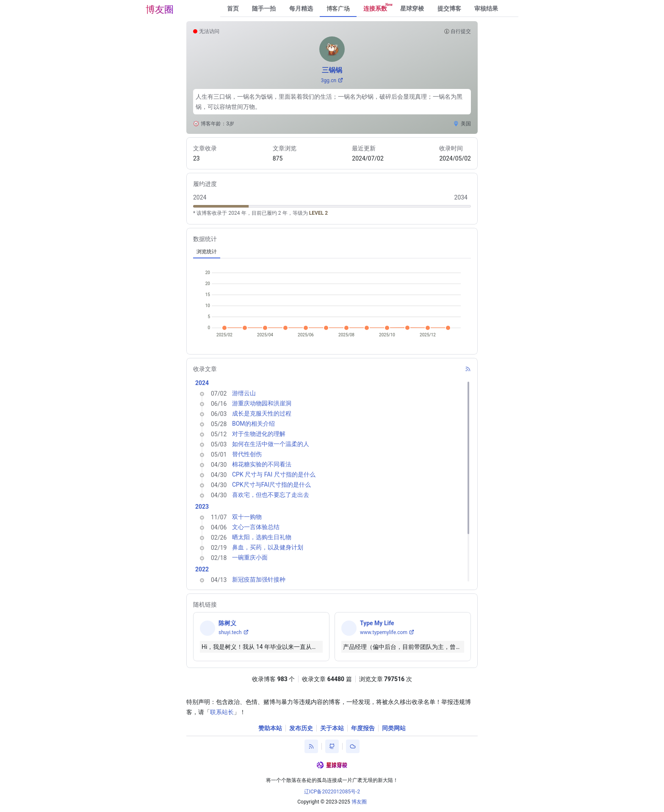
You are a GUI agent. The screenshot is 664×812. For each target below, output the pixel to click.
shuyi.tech (230, 632)
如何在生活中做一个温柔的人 (271, 444)
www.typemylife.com (384, 632)
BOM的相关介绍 (253, 424)
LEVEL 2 (318, 213)
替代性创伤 (247, 454)
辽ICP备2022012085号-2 (332, 792)
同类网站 (394, 728)
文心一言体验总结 (256, 527)
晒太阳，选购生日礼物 (262, 537)
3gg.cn (329, 80)
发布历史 (301, 728)
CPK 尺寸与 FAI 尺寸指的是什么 (274, 474)
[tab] (207, 252)
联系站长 (222, 712)
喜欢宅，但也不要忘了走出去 (271, 495)
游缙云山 (244, 393)
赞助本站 (270, 728)
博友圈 (160, 10)
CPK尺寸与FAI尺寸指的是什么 (271, 485)
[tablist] (332, 252)
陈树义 (227, 623)
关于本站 (332, 728)
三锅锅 (332, 70)
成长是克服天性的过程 (262, 413)
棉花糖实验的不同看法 (262, 464)
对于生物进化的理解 (259, 434)
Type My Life (377, 623)
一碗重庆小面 (250, 557)
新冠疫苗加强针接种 (259, 579)
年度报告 (363, 728)
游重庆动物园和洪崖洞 (262, 403)
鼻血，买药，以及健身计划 (268, 547)
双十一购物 (247, 517)
